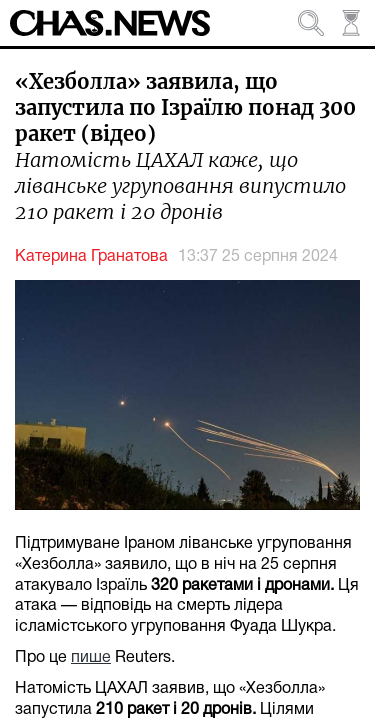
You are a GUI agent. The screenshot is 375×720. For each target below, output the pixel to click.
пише (91, 658)
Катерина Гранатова (91, 257)
